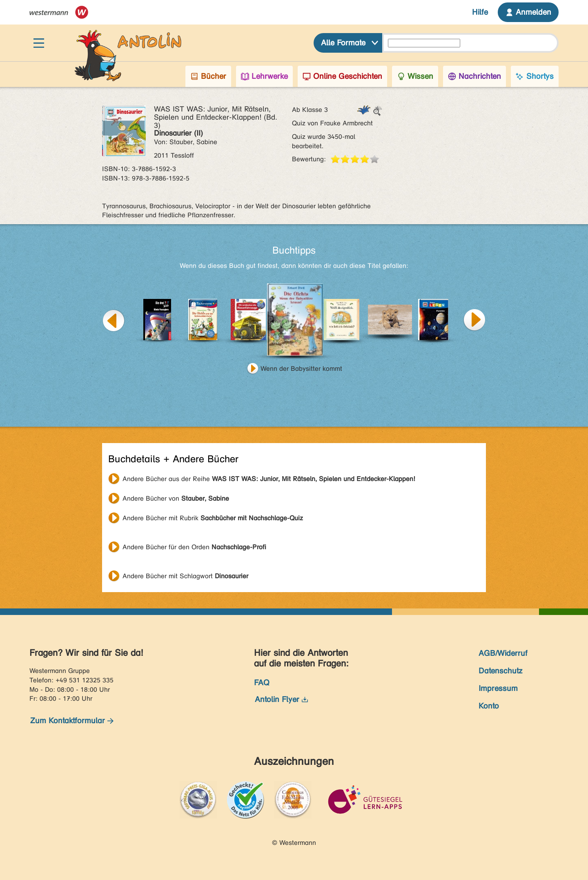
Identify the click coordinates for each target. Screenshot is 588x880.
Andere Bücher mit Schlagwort (185, 576)
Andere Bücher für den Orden (194, 547)
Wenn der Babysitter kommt (301, 369)
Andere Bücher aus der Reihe (269, 479)
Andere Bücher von (176, 498)
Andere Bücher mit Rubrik (213, 518)
